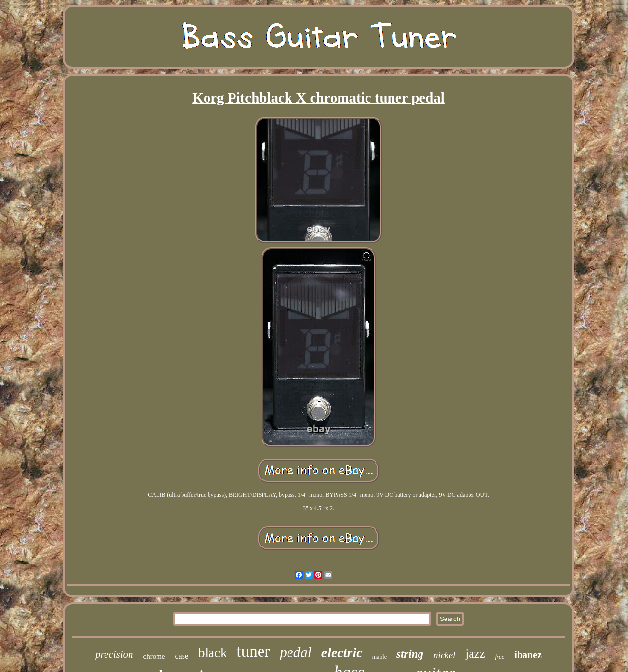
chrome (154, 656)
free (500, 657)
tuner (253, 651)
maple (379, 657)
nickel (444, 655)
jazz (475, 654)
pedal (295, 652)
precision (114, 654)
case (182, 656)
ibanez (528, 655)
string (410, 654)
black (212, 653)
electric (342, 653)
